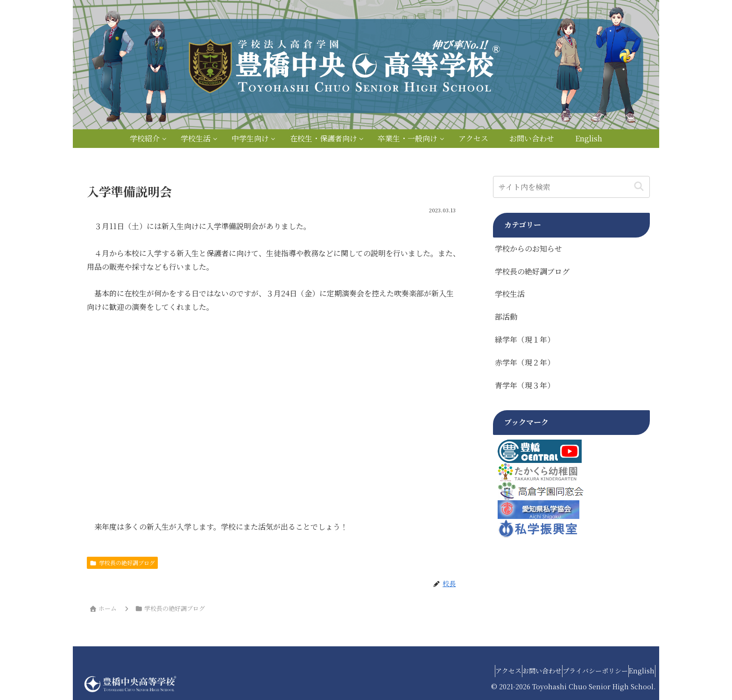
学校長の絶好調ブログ (122, 563)
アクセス (478, 671)
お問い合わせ (520, 671)
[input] (571, 187)
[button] (639, 187)
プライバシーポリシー (582, 671)
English (637, 671)
